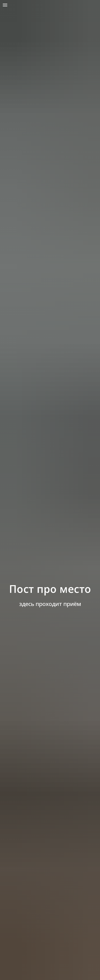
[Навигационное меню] (5, 5)
